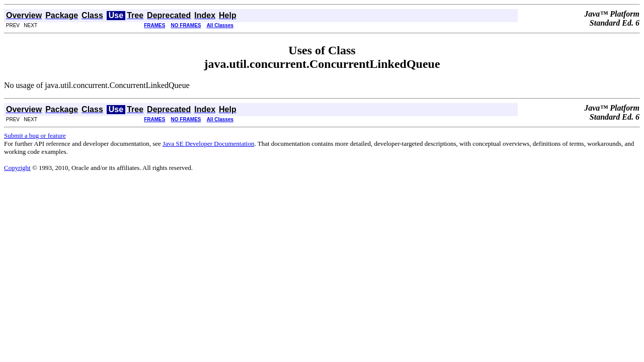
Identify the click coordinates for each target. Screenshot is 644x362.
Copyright (17, 168)
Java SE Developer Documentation (208, 144)
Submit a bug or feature (35, 135)
